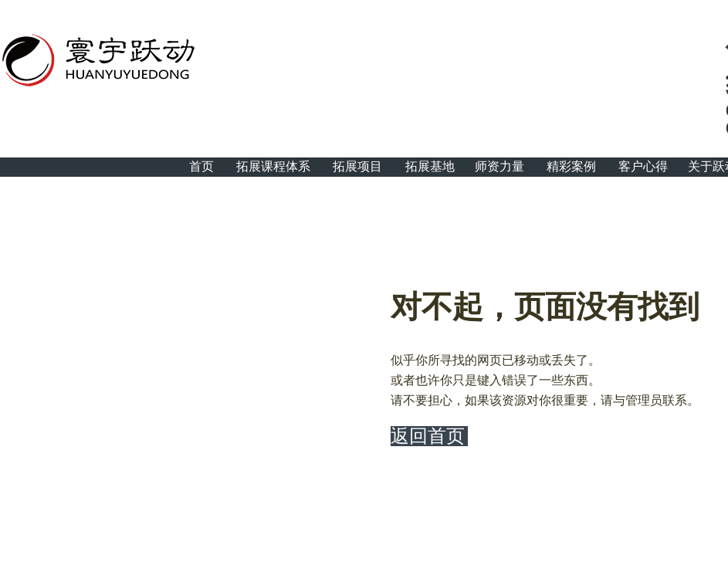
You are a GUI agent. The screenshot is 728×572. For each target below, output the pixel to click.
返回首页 (428, 436)
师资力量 (499, 166)
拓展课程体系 (273, 166)
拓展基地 (430, 166)
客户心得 (643, 166)
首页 (201, 166)
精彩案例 (571, 166)
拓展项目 (357, 166)
